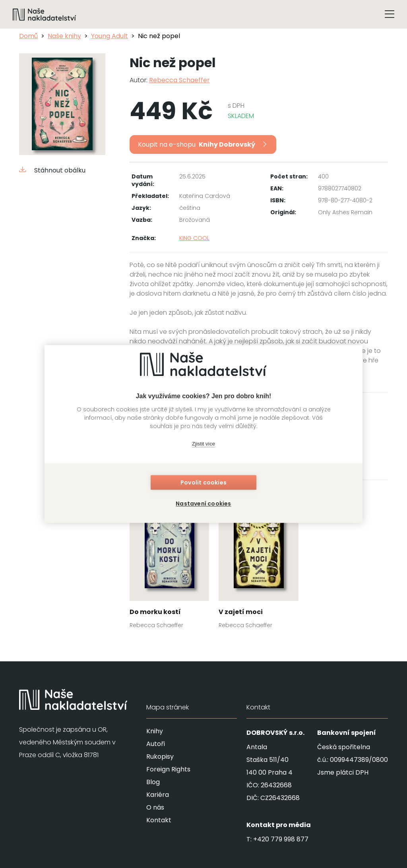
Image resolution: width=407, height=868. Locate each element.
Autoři (156, 744)
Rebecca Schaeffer (179, 80)
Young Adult (110, 36)
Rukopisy (160, 757)
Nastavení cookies (203, 504)
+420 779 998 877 (281, 839)
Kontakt (159, 820)
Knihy (155, 731)
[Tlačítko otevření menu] (390, 14)
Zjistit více (203, 444)
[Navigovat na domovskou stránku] (45, 14)
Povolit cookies (203, 483)
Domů (28, 36)
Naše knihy (64, 36)
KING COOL (194, 238)
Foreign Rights (168, 769)
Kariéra (158, 795)
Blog (153, 782)
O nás (155, 807)
